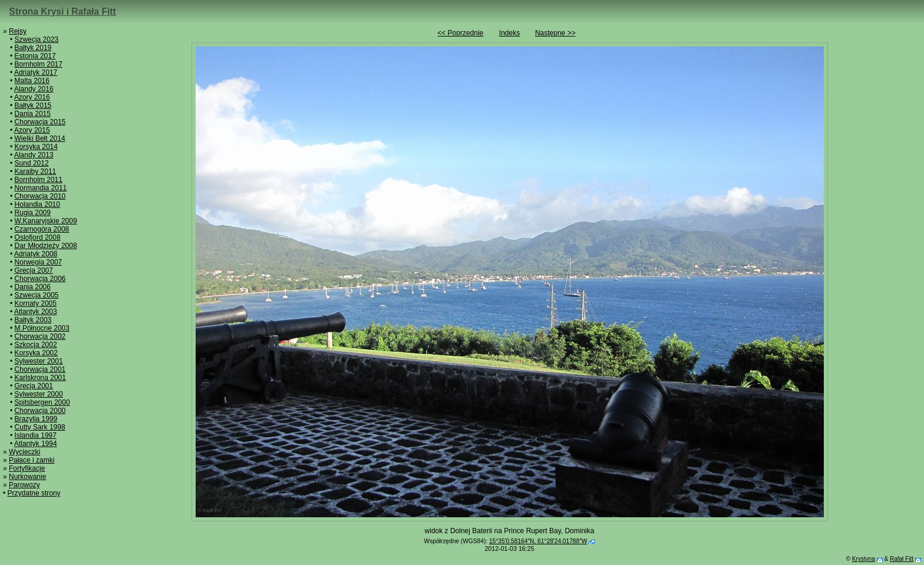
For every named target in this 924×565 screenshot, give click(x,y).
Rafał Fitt (902, 559)
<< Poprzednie (460, 33)
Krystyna (864, 559)
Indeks (509, 33)
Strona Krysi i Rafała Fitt (63, 11)
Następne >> (555, 33)
